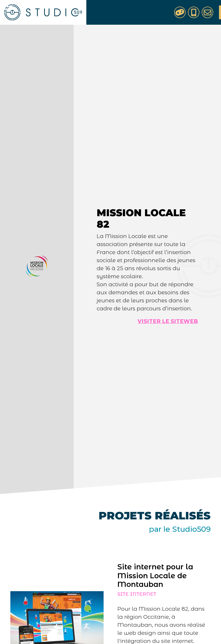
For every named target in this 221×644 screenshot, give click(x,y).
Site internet (135, 594)
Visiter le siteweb (168, 321)
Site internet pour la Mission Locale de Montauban (154, 575)
